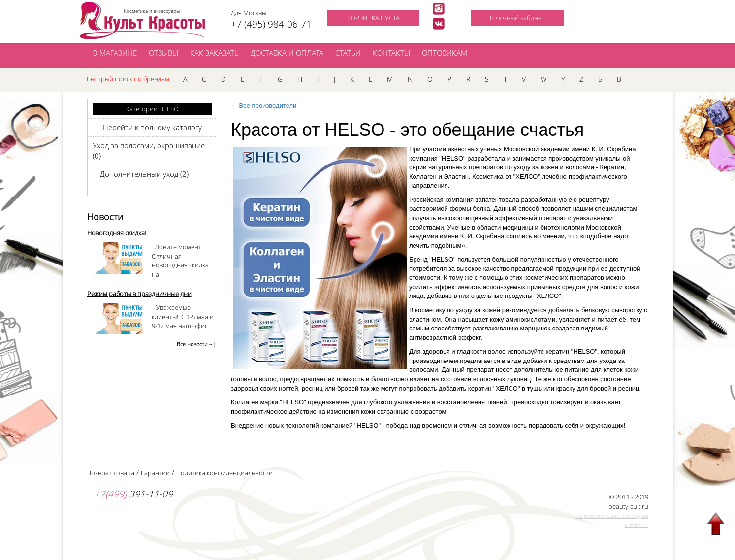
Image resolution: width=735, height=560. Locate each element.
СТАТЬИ (348, 53)
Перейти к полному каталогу (152, 127)
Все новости (192, 344)
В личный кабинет (517, 18)
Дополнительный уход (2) (144, 174)
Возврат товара (111, 473)
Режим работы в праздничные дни (139, 294)
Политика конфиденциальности (224, 473)
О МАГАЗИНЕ (114, 53)
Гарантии (155, 473)
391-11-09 (134, 494)
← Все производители (264, 106)
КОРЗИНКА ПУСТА (373, 18)
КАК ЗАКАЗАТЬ (214, 53)
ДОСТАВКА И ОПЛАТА (287, 53)
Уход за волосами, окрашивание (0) (149, 150)
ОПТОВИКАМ (445, 53)
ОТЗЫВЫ (163, 53)
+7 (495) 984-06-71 (271, 24)
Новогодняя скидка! (117, 233)
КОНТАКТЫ (391, 53)
